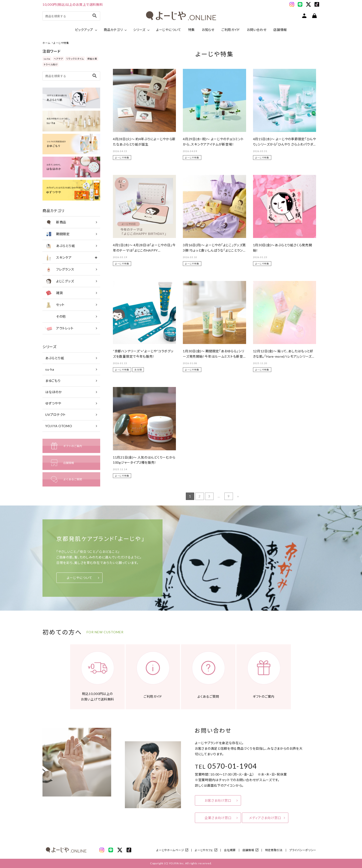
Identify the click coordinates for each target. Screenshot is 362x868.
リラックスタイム (75, 59)
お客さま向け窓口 (218, 800)
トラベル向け (51, 64)
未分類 (138, 370)
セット (55, 305)
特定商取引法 (274, 850)
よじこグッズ (59, 281)
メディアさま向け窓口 (265, 818)
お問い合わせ (257, 30)
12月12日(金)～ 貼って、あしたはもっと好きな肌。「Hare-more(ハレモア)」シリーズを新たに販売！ (284, 356)
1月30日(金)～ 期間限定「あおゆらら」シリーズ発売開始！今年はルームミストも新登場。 (213, 356)
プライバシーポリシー (303, 850)
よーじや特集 (122, 158)
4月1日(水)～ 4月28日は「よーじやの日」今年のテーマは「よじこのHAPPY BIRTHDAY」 (144, 250)
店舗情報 (280, 30)
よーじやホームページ (170, 850)
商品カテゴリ (113, 30)
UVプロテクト (56, 415)
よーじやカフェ (204, 850)
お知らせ (208, 30)
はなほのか (54, 392)
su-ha (47, 59)
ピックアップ (84, 30)
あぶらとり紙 (60, 246)
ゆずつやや (53, 403)
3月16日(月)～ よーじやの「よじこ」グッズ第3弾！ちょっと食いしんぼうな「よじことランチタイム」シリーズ (214, 250)
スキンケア (58, 258)
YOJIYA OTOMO (59, 426)
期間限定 (57, 234)
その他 (55, 317)
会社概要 (230, 850)
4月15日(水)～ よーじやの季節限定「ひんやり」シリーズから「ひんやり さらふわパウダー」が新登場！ (285, 144)
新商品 (56, 222)
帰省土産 (92, 59)
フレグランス (59, 269)
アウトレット (59, 328)
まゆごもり (53, 381)
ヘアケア (58, 59)
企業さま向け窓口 (218, 818)
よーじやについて (169, 30)
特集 (192, 30)
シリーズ (139, 30)
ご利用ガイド (231, 30)
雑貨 (54, 293)
